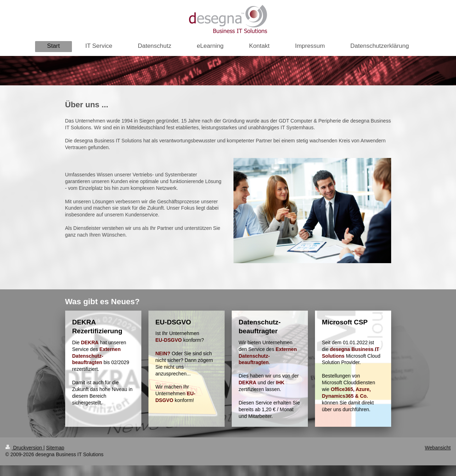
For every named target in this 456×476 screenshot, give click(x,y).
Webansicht (438, 448)
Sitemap (55, 448)
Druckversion (24, 448)
